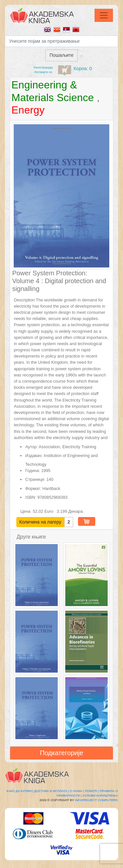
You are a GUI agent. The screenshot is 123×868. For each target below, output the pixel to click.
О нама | (77, 791)
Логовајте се (43, 72)
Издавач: (34, 456)
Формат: (33, 488)
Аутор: (31, 447)
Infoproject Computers (96, 800)
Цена (26, 511)
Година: (32, 471)
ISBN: (31, 497)
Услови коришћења (100, 795)
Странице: (35, 479)
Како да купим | (20, 791)
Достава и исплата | (52, 791)
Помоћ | (92, 791)
